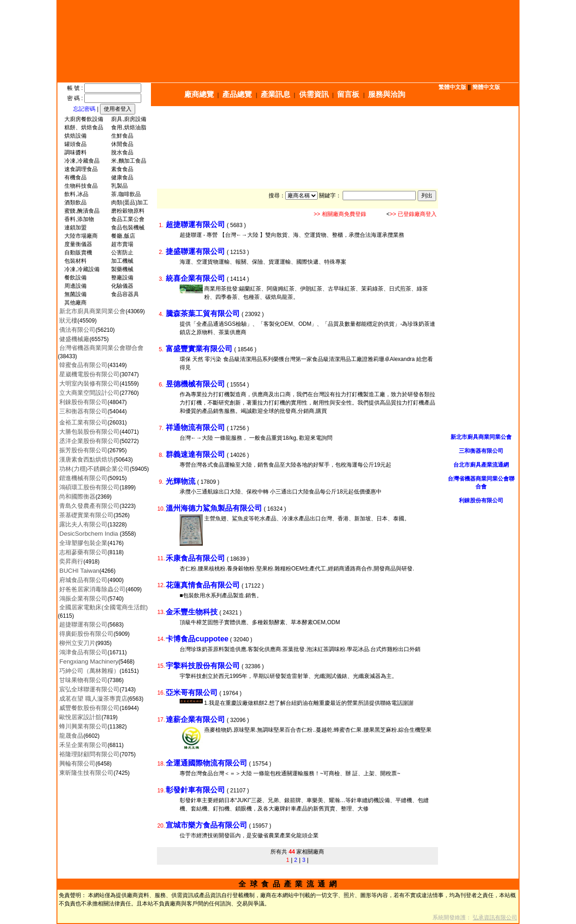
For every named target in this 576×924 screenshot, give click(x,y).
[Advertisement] (337, 128)
